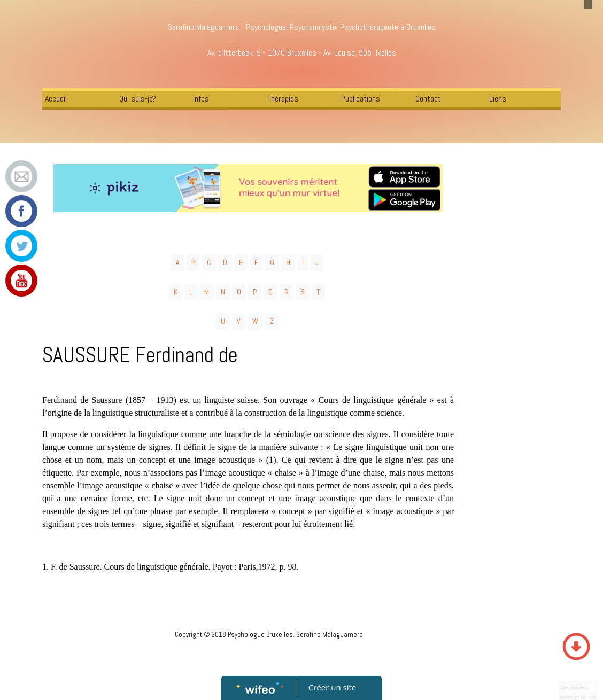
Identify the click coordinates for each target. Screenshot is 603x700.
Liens (498, 99)
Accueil (56, 99)
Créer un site (332, 687)
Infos (201, 99)
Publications (361, 99)
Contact (428, 99)
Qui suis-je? (138, 99)
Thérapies (283, 99)
